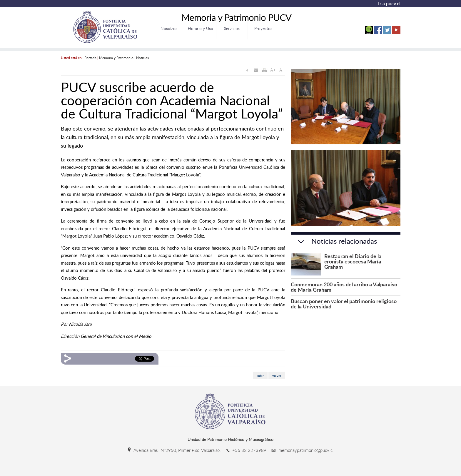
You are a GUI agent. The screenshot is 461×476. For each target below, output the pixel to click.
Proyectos (263, 28)
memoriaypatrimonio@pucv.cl (300, 450)
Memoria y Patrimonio (116, 58)
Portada (90, 58)
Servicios (232, 28)
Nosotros (169, 28)
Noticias (142, 58)
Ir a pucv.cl (389, 4)
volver (277, 375)
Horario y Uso (201, 28)
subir (260, 375)
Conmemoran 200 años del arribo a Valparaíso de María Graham (344, 287)
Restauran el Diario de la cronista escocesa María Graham (353, 261)
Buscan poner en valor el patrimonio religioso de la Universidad (344, 304)
